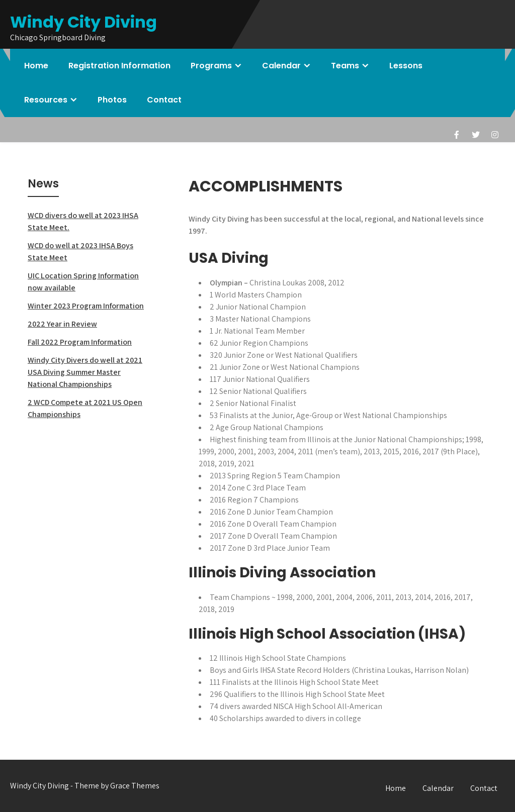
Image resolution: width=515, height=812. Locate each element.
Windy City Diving (83, 22)
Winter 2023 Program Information (86, 306)
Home (36, 66)
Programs (211, 66)
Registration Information (119, 66)
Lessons (406, 66)
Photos (112, 100)
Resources (46, 100)
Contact (164, 100)
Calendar (281, 66)
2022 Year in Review (62, 324)
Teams (345, 66)
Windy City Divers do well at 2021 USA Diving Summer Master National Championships (85, 372)
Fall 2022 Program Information (80, 342)
